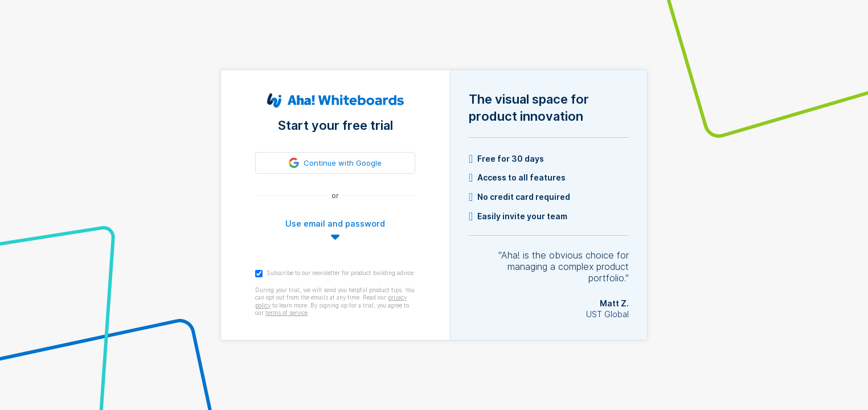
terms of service (286, 313)
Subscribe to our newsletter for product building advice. (335, 273)
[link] (335, 163)
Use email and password (335, 224)
